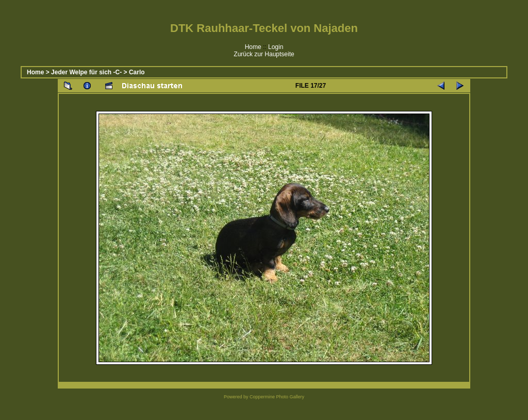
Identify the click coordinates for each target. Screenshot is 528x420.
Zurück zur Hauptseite (264, 54)
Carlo (137, 72)
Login (276, 47)
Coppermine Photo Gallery (277, 397)
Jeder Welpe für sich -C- (86, 72)
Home (253, 47)
